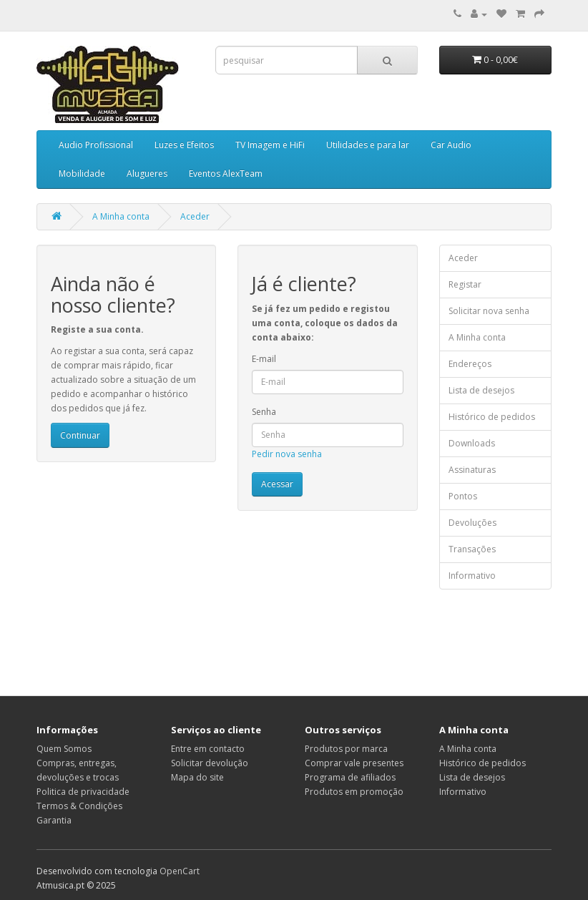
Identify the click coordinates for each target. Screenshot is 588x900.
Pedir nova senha (287, 454)
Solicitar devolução (210, 763)
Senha (264, 412)
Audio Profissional (96, 145)
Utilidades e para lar (368, 145)
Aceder (195, 216)
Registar (465, 284)
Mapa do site (197, 777)
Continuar (80, 435)
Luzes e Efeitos (184, 145)
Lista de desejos (481, 390)
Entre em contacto (208, 749)
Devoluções (472, 523)
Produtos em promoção (354, 792)
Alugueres (147, 173)
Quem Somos (64, 749)
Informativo (472, 576)
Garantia (54, 820)
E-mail (264, 359)
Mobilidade (82, 173)
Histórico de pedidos (492, 417)
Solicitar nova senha (489, 311)
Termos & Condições (79, 806)
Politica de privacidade (83, 792)
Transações (472, 549)
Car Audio (451, 145)
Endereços (470, 364)
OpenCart (180, 871)
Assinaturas (472, 470)
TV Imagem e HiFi (270, 145)
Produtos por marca (346, 749)
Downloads (472, 443)
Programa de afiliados (350, 777)
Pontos (463, 496)
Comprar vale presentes (354, 763)
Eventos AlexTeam (226, 173)
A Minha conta (121, 216)
